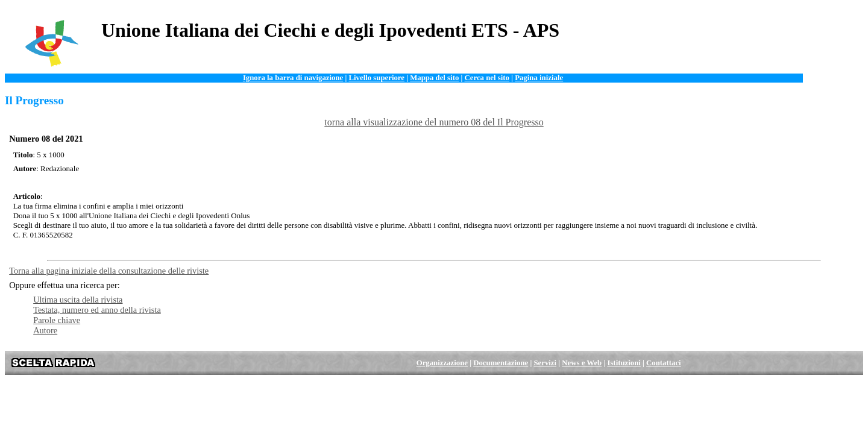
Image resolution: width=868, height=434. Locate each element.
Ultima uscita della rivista (78, 300)
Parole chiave (57, 320)
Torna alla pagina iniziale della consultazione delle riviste (109, 271)
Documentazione (501, 363)
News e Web (582, 363)
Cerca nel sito (487, 78)
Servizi (545, 363)
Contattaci (664, 363)
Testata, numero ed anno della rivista (97, 310)
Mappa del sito (434, 78)
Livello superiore (376, 78)
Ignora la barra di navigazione (293, 78)
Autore (45, 330)
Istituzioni (624, 363)
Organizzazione (442, 363)
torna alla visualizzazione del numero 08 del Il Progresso (434, 122)
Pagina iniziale (539, 78)
